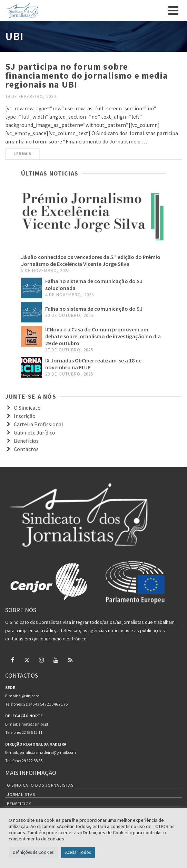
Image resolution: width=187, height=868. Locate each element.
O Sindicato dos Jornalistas (40, 785)
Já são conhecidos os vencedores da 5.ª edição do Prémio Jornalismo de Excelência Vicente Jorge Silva (91, 260)
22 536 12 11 (32, 732)
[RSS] (70, 660)
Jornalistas (21, 794)
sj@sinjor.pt (29, 696)
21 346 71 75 (57, 704)
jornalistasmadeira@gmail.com (47, 752)
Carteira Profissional (38, 424)
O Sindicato (27, 408)
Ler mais (23, 154)
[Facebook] (12, 660)
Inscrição (25, 416)
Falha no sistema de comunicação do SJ (94, 309)
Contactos (26, 449)
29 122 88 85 (32, 761)
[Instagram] (41, 660)
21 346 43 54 (34, 704)
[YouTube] (56, 660)
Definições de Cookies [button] (33, 852)
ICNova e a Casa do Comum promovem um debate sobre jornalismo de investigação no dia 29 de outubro (103, 336)
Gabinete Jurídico (35, 432)
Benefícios (26, 441)
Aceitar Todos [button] (78, 852)
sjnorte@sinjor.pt (33, 724)
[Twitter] (27, 660)
